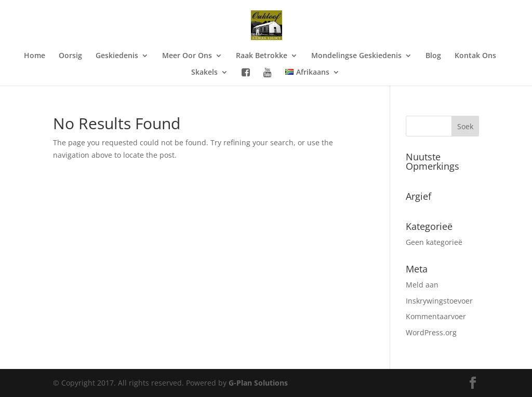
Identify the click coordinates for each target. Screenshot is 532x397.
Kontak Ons (475, 56)
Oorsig (70, 56)
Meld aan (422, 285)
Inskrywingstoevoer (439, 301)
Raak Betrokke (262, 56)
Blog (433, 56)
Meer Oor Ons (187, 56)
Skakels (204, 73)
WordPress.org (431, 332)
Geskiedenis (117, 56)
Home (35, 56)
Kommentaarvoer (436, 316)
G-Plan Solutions (258, 383)
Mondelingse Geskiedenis (356, 56)
